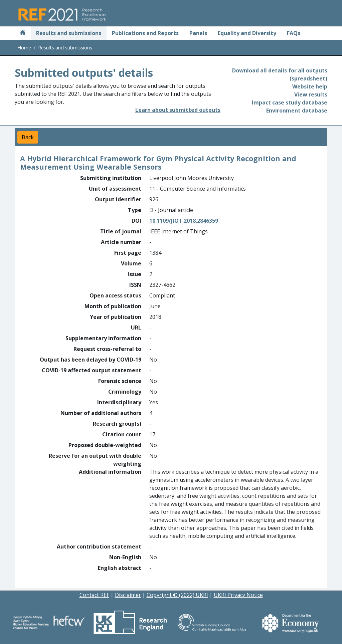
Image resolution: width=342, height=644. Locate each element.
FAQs (294, 33)
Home (24, 48)
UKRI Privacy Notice (238, 595)
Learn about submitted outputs (178, 110)
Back (28, 137)
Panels (198, 33)
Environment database (297, 111)
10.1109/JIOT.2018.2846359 (184, 221)
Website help (310, 86)
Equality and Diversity (247, 33)
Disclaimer (128, 595)
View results (311, 94)
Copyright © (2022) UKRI (177, 595)
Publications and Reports (145, 33)
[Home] (23, 33)
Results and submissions (69, 33)
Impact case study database (290, 102)
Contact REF (94, 595)
